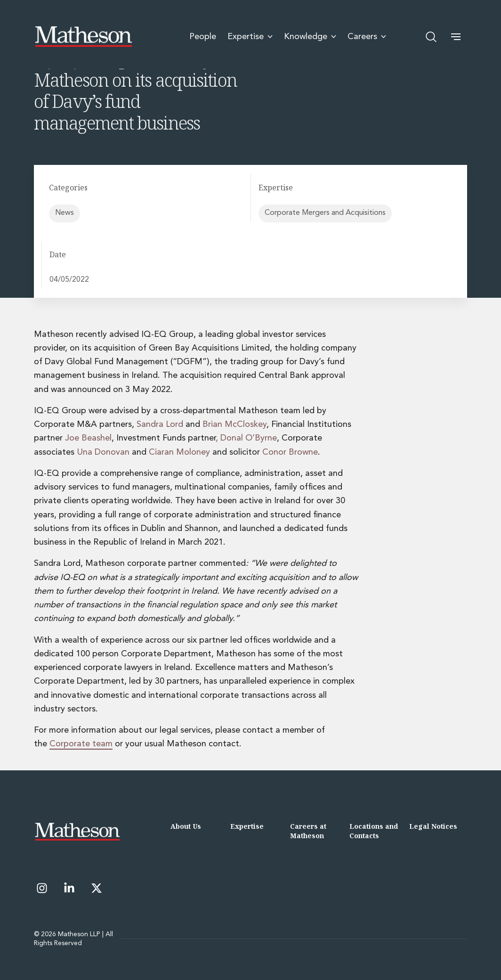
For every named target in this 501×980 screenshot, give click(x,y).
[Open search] (431, 37)
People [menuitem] (203, 37)
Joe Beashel (88, 438)
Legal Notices (433, 826)
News (65, 213)
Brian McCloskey (234, 425)
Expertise (247, 826)
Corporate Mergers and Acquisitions (325, 213)
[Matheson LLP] (83, 37)
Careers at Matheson (308, 831)
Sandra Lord (160, 425)
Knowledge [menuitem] (310, 37)
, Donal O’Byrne (246, 438)
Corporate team (81, 744)
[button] (456, 37)
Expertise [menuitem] (250, 37)
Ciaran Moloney (179, 452)
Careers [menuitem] (367, 37)
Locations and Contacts (374, 831)
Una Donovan (103, 452)
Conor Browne (290, 452)
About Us (186, 826)
